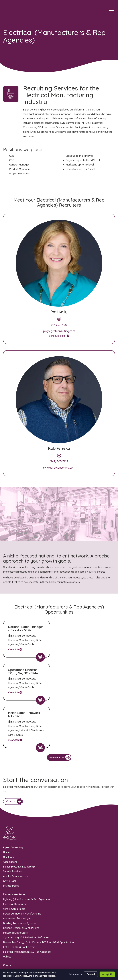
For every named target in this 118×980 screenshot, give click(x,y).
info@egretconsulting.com (18, 938)
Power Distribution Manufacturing (22, 877)
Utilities (7, 920)
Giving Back (10, 844)
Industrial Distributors (15, 896)
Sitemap (55, 957)
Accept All (107, 974)
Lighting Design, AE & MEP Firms (21, 891)
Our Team (8, 820)
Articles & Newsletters (16, 839)
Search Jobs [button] (60, 721)
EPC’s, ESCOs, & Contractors (19, 910)
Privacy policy (76, 974)
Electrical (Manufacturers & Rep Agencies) (27, 915)
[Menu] (111, 9)
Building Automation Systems (20, 886)
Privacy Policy (11, 849)
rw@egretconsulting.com (59, 468)
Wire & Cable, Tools (14, 872)
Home (6, 815)
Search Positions (12, 835)
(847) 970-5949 (12, 934)
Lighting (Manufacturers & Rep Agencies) (26, 862)
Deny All (91, 974)
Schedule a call (59, 336)
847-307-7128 (59, 325)
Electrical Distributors (15, 867)
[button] (13, 765)
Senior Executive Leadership (19, 830)
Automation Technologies (17, 881)
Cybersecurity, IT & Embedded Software (26, 900)
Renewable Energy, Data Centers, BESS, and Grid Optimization (38, 905)
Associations (10, 825)
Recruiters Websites (42, 963)
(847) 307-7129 (59, 461)
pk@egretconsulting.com (59, 331)
